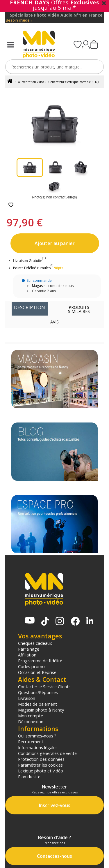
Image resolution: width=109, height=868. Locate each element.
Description (30, 307)
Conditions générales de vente (47, 753)
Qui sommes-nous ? (37, 736)
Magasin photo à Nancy (41, 710)
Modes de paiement (37, 704)
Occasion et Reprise (37, 672)
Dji (97, 82)
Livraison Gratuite (29, 261)
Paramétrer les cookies (40, 765)
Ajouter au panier (55, 243)
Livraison (27, 698)
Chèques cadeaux (35, 643)
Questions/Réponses (38, 692)
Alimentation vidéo (31, 82)
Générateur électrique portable (69, 82)
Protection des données (41, 759)
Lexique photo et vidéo (41, 771)
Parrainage (29, 649)
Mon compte (31, 716)
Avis (54, 322)
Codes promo (31, 666)
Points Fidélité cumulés (32, 268)
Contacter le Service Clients (44, 686)
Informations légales (38, 747)
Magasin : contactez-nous (53, 286)
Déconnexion (31, 721)
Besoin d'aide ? (19, 20)
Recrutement (31, 742)
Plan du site (29, 777)
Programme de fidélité (40, 661)
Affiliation (27, 655)
